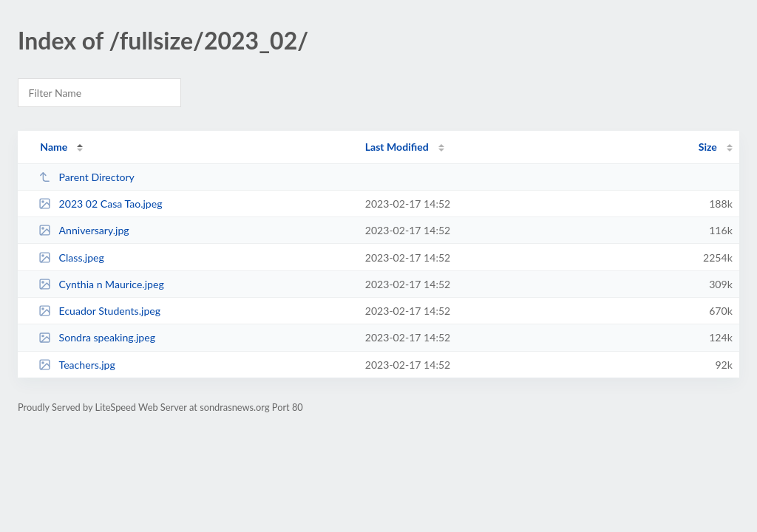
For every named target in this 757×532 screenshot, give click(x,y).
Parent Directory (86, 177)
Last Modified (397, 147)
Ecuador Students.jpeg (99, 311)
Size (708, 147)
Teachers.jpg (77, 365)
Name (54, 147)
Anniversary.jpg (84, 230)
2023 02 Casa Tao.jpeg (100, 204)
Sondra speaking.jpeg (97, 337)
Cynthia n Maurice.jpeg (101, 284)
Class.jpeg (71, 258)
